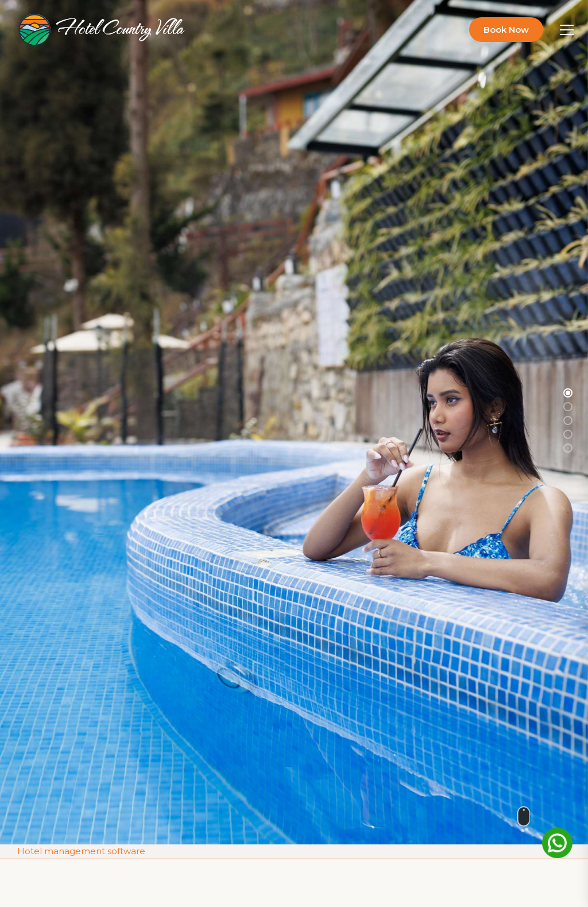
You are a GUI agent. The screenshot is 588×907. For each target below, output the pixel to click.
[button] (568, 393)
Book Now (506, 30)
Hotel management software (81, 850)
